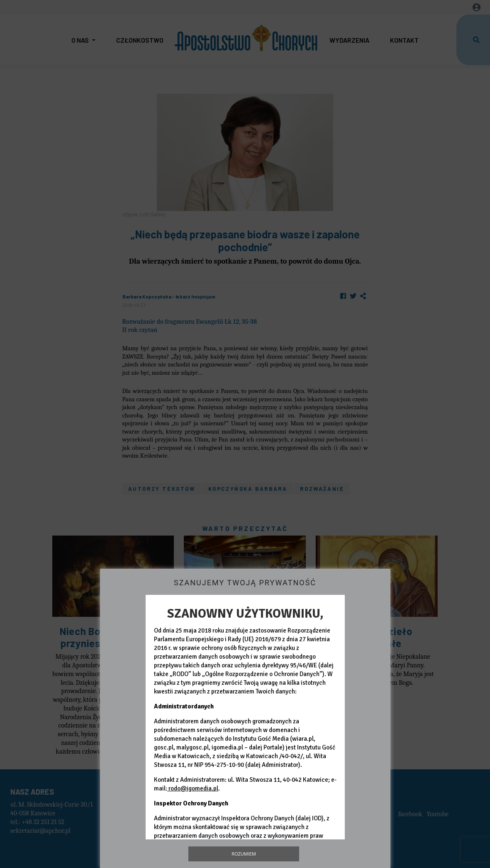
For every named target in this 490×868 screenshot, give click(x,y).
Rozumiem (244, 854)
